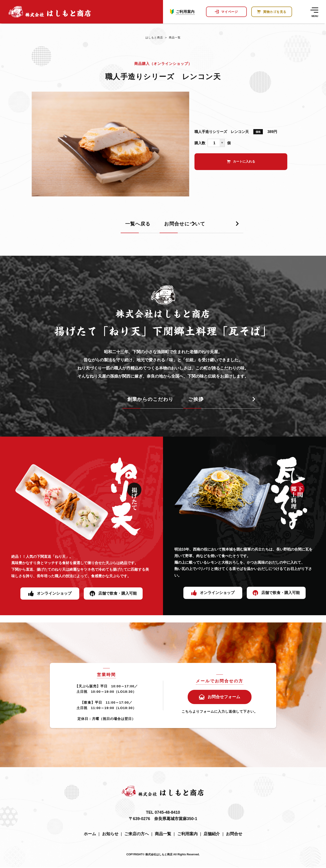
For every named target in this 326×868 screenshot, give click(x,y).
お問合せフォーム (224, 698)
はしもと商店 (154, 38)
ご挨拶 (180, 401)
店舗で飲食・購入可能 (117, 595)
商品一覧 (172, 38)
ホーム (90, 835)
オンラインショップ (54, 595)
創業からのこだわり (88, 401)
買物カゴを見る (275, 14)
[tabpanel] (110, 146)
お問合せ (234, 835)
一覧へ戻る (77, 226)
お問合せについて (194, 226)
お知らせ (110, 835)
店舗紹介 (212, 835)
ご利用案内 (185, 13)
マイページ (230, 14)
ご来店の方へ (137, 835)
